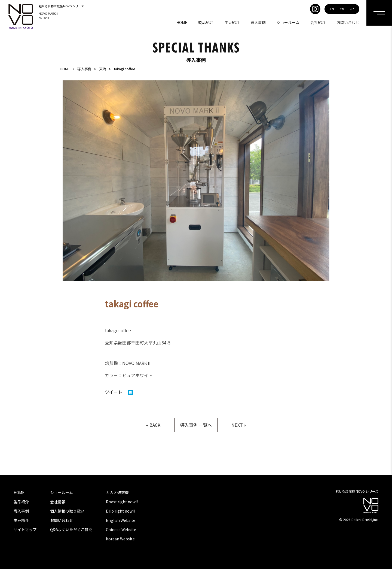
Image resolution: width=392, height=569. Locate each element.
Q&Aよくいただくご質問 (71, 529)
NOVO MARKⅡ (49, 13)
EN (332, 9)
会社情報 (58, 502)
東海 (103, 69)
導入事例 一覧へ (196, 425)
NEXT (237, 425)
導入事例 (258, 22)
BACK (155, 425)
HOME (182, 22)
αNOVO (44, 18)
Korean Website (120, 539)
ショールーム (288, 22)
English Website (121, 520)
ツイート (114, 392)
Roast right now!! (122, 502)
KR (352, 9)
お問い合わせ (348, 22)
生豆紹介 (232, 22)
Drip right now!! (120, 511)
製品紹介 (206, 22)
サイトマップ (25, 529)
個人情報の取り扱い (67, 511)
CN (342, 9)
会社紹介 (318, 22)
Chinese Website (121, 529)
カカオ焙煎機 (117, 492)
